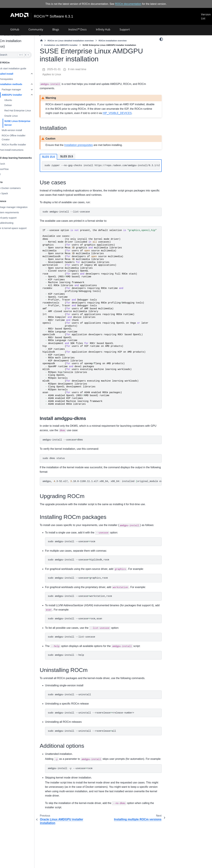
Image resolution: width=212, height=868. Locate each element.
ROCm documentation (128, 4)
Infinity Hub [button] (103, 29)
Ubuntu (16, 100)
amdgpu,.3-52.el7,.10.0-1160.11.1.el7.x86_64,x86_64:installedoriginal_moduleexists (106, 486)
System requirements (16, 212)
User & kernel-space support (19, 228)
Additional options (179, 72)
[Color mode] (161, 39)
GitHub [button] (15, 29)
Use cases (175, 51)
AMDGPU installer (20, 95)
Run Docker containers (16, 188)
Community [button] (36, 29)
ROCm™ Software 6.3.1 (54, 16)
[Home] (49, 41)
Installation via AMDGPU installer (69, 45)
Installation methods (19, 84)
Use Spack (10, 193)
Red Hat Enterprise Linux (26, 111)
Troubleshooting (13, 223)
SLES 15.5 (74, 161)
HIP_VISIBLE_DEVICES (68, 117)
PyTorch (9, 164)
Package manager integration (20, 207)
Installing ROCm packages (184, 61)
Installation (176, 46)
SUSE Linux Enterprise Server (25, 123)
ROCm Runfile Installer (22, 145)
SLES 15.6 (56, 161)
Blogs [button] (56, 29)
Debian (16, 105)
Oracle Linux (19, 116)
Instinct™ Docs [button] (78, 29)
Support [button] (125, 29)
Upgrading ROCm (179, 56)
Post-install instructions (19, 150)
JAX (6, 174)
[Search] (21, 55)
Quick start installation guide (19, 69)
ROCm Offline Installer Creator (22, 137)
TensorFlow (10, 169)
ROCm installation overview (120, 41)
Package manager (19, 90)
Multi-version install (20, 130)
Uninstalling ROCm (180, 67)
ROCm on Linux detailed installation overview (79, 41)
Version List (206, 16)
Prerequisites (14, 79)
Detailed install (13, 74)
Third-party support (14, 218)
